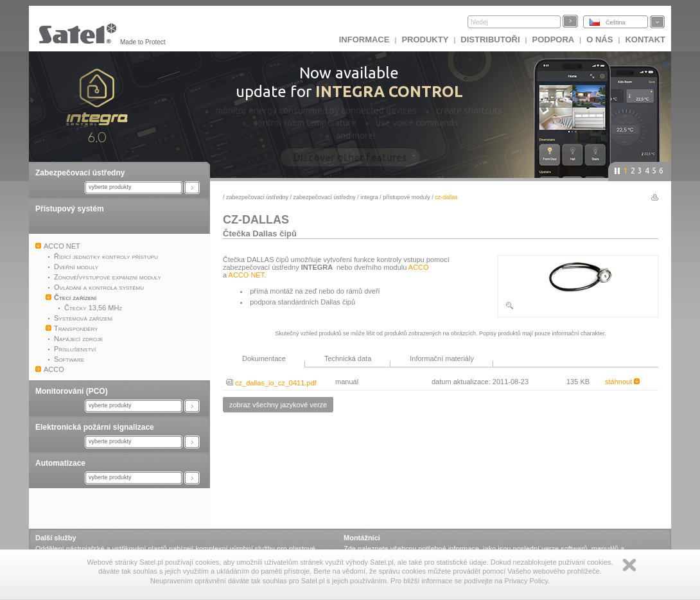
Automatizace (60, 463)
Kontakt (645, 40)
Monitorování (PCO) (72, 391)
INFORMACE (364, 40)
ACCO (419, 267)
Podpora (554, 40)
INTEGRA (369, 197)
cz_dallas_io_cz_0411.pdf (271, 383)
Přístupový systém (70, 209)
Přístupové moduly (407, 197)
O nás (599, 40)
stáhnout (622, 382)
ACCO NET (247, 275)
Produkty (425, 40)
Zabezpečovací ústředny (80, 173)
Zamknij (629, 565)
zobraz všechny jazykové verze (278, 405)
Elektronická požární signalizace (95, 427)
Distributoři (490, 40)
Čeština (616, 22)
